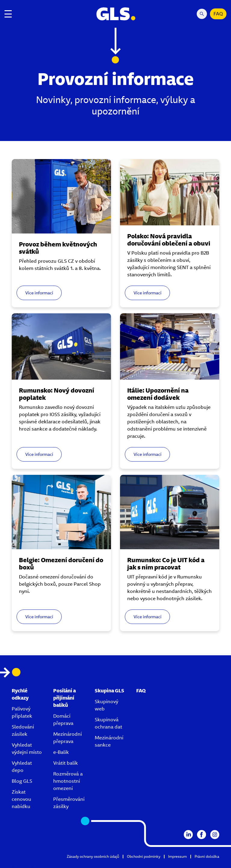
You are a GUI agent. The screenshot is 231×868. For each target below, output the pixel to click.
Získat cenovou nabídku (22, 799)
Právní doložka (207, 856)
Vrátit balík (66, 763)
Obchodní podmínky (144, 856)
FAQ (218, 14)
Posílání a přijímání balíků (65, 698)
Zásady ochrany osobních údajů (93, 856)
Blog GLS (22, 781)
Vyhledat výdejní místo (27, 749)
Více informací (39, 293)
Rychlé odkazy (20, 694)
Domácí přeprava (63, 720)
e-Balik (61, 752)
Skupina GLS (109, 691)
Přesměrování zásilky (69, 803)
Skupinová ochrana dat (108, 723)
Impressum (177, 856)
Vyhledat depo (22, 767)
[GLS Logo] (115, 14)
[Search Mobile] (202, 14)
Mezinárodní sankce (109, 741)
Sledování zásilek (23, 730)
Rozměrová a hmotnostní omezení (68, 781)
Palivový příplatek (22, 712)
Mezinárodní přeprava (68, 738)
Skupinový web (106, 705)
